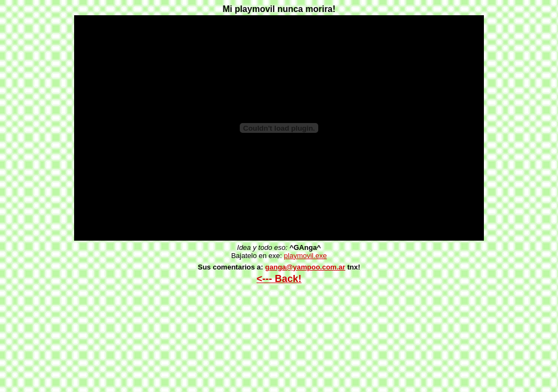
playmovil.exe (305, 256)
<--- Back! (279, 279)
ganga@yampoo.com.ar (305, 267)
